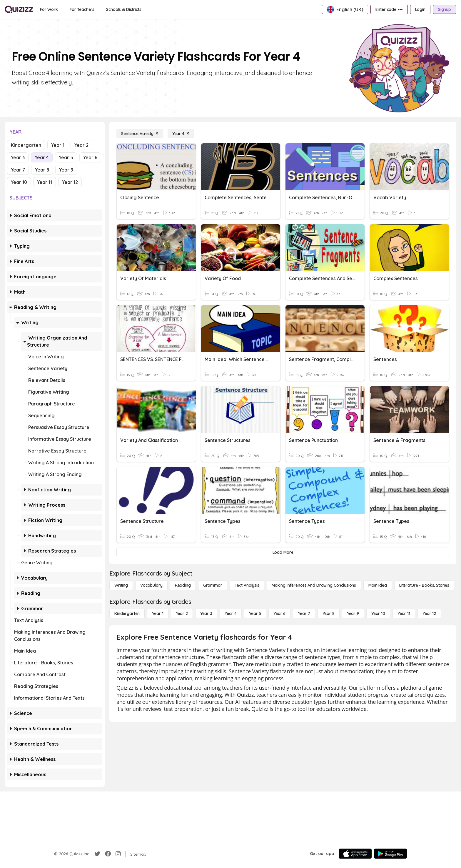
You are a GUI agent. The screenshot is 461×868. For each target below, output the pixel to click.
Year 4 (42, 157)
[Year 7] (304, 613)
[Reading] (183, 585)
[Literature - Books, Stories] (424, 585)
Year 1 (58, 145)
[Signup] (445, 9)
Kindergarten (26, 145)
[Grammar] (213, 585)
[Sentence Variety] (140, 134)
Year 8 (42, 170)
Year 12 (70, 182)
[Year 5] (255, 613)
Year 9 (66, 170)
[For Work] (49, 9)
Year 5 (66, 157)
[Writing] (121, 585)
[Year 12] (429, 613)
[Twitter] (97, 854)
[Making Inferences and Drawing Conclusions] (314, 585)
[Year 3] (206, 613)
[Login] (420, 9)
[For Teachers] (82, 9)
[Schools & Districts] (124, 9)
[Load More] (283, 552)
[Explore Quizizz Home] (19, 9)
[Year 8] (329, 613)
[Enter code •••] (389, 9)
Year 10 (19, 182)
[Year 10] (378, 613)
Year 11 (45, 182)
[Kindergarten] (127, 613)
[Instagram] (118, 854)
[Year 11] (404, 613)
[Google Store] (390, 854)
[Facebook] (108, 854)
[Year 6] (279, 613)
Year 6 (90, 157)
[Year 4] (181, 134)
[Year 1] (158, 613)
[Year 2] (182, 613)
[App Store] (355, 854)
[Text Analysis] (247, 585)
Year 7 (18, 170)
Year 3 (18, 157)
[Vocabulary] (151, 585)
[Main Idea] (378, 585)
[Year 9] (353, 613)
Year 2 (81, 145)
